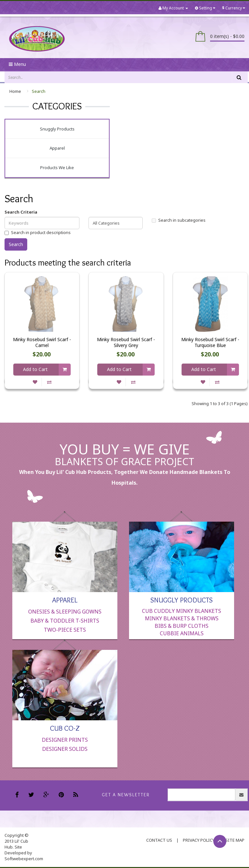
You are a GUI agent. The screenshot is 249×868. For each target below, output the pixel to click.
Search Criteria (21, 212)
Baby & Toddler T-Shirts (65, 621)
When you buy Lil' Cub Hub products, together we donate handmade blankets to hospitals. (125, 477)
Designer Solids (65, 749)
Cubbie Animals (182, 633)
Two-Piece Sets (65, 630)
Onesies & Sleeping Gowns (65, 612)
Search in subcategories (179, 220)
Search (39, 91)
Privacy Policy (199, 840)
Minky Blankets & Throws (182, 618)
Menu (17, 64)
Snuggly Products (57, 129)
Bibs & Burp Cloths (182, 626)
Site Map (235, 840)
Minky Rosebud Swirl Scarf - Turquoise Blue (210, 342)
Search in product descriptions (38, 232)
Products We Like (57, 167)
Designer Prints (65, 740)
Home (15, 91)
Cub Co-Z (65, 728)
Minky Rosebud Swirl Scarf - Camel (42, 342)
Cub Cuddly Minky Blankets (182, 611)
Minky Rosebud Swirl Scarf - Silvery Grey (126, 342)
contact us (159, 840)
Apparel (57, 148)
